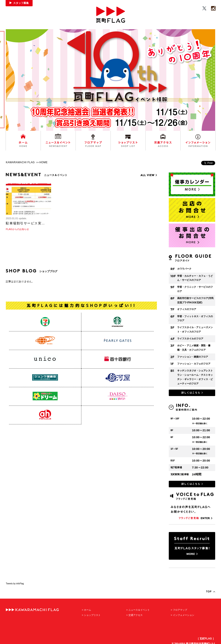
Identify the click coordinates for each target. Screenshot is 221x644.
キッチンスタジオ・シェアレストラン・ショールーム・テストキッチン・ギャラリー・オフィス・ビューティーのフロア (195, 377)
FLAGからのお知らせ (17, 229)
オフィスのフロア (187, 309)
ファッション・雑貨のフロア (193, 357)
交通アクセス (136, 615)
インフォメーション (184, 615)
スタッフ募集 (21, 3)
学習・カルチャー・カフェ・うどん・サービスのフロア (195, 278)
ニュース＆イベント (139, 610)
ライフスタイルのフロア (190, 339)
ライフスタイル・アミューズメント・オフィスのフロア (195, 329)
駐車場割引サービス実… (25, 223)
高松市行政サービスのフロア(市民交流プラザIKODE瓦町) (195, 300)
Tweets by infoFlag (15, 584)
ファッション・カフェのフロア (194, 364)
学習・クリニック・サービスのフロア (195, 289)
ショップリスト (92, 615)
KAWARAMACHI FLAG (20, 162)
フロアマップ (180, 610)
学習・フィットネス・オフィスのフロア (195, 318)
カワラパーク (184, 269)
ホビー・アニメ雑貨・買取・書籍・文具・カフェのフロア (194, 348)
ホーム (88, 610)
